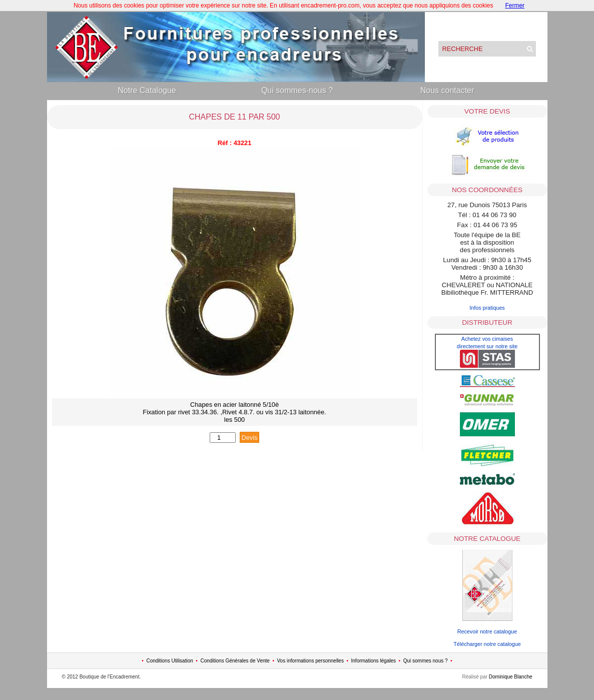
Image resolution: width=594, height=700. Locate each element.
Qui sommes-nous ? (297, 90)
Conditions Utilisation (169, 661)
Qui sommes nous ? (426, 661)
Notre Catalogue (147, 90)
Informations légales (374, 661)
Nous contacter (447, 90)
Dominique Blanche (511, 677)
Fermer (515, 6)
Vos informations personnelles (310, 661)
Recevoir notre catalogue (487, 631)
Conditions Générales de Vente (235, 661)
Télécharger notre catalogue (487, 644)
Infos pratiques (487, 308)
